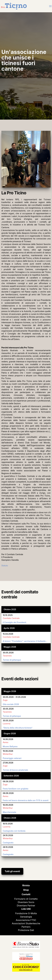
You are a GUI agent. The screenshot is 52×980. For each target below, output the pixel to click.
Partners (26, 927)
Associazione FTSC (26, 920)
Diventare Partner (26, 906)
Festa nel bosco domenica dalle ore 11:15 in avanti (26, 800)
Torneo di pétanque (12, 660)
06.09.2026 (8, 781)
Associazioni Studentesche (26, 923)
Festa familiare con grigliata (16, 789)
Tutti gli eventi (12, 871)
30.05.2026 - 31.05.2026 (14, 697)
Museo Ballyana (10, 746)
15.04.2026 (8, 634)
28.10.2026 (8, 847)
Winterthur (8, 754)
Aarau (6, 742)
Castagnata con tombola (14, 831)
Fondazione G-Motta (26, 913)
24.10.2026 (8, 835)
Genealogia (26, 917)
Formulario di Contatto (26, 899)
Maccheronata (9, 812)
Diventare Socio (26, 902)
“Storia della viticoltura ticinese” (18, 728)
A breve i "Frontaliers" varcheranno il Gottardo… (25, 641)
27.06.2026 (8, 763)
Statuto (5, 566)
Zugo (5, 700)
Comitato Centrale (11, 618)
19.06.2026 (8, 751)
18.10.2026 (8, 824)
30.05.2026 (8, 653)
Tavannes (7, 656)
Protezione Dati (26, 930)
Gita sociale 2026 (11, 704)
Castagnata (8, 843)
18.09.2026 (8, 805)
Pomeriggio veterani (12, 758)
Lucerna (7, 724)
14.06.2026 (8, 739)
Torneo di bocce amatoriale (15, 770)
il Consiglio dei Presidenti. (15, 622)
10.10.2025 (8, 615)
